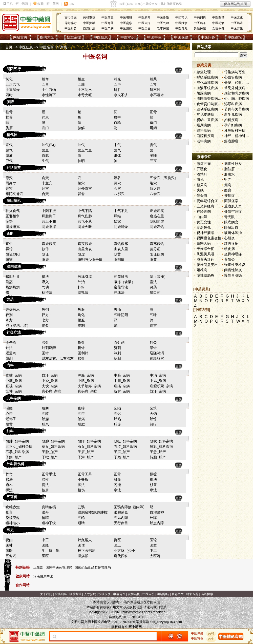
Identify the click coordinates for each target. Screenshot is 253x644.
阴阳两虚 (157, 221)
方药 (10, 299)
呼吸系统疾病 (207, 77)
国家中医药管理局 (59, 567)
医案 (153, 545)
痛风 (200, 180)
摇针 (81, 358)
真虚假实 (49, 244)
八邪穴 (119, 194)
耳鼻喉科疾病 (235, 130)
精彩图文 (178, 594)
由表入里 (121, 249)
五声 (117, 84)
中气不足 (121, 211)
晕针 (153, 348)
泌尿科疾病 (233, 104)
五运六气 (13, 84)
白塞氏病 (204, 243)
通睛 (81, 523)
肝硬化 (202, 169)
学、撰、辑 (51, 551)
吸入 (45, 282)
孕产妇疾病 (233, 125)
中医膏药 (108, 23)
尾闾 (153, 128)
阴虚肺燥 (121, 227)
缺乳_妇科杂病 (161, 446)
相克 (117, 79)
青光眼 (229, 217)
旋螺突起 (13, 518)
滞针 (45, 342)
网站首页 (20, 37)
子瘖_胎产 (86, 452)
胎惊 (153, 419)
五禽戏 (11, 556)
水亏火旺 (85, 95)
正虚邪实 (157, 211)
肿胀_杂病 (86, 375)
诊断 (10, 233)
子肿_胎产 (50, 452)
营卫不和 (49, 221)
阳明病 (119, 260)
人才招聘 (90, 594)
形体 (117, 155)
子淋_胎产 (86, 457)
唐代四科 (121, 556)
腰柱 (45, 479)
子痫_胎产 (14, 457)
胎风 (45, 424)
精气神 (12, 135)
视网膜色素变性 (209, 238)
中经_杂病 (50, 381)
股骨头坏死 (205, 259)
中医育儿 (181, 28)
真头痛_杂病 (88, 391)
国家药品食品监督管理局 (93, 567)
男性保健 (200, 28)
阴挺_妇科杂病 (125, 441)
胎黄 (9, 424)
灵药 (153, 287)
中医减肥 (126, 28)
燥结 (117, 216)
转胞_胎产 (158, 457)
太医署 (155, 556)
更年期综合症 (207, 201)
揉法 (9, 490)
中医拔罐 (89, 23)
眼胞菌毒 (121, 512)
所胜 (117, 90)
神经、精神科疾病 (238, 136)
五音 (45, 84)
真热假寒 (121, 244)
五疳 (81, 414)
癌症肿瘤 (231, 141)
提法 (45, 485)
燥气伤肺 (85, 216)
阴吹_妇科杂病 (161, 441)
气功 (45, 287)
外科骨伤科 (15, 464)
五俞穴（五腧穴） (164, 178)
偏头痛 (202, 196)
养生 (211, 639)
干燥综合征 (205, 249)
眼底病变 (231, 222)
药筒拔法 (121, 277)
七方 (45, 320)
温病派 (83, 556)
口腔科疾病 (205, 136)
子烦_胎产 (122, 457)
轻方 (45, 315)
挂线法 (119, 292)
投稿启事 (61, 594)
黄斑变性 (204, 222)
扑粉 (81, 287)
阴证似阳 (13, 254)
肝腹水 (229, 174)
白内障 (202, 217)
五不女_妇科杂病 (19, 446)
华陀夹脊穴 (14, 194)
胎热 (117, 419)
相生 (81, 79)
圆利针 (83, 353)
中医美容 (144, 28)
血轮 (117, 123)
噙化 (81, 315)
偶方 (153, 325)
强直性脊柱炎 (235, 265)
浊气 (81, 145)
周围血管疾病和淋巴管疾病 (218, 99)
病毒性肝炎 (233, 164)
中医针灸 (71, 28)
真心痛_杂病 (52, 391)
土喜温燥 (13, 90)
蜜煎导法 (121, 287)
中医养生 (237, 28)
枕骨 (9, 117)
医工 (117, 545)
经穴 (45, 188)
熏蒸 (9, 282)
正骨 (153, 112)
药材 (211, 633)
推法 (153, 479)
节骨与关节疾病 (237, 109)
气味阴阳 (121, 315)
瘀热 (9, 221)
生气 (45, 161)
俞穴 (45, 178)
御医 (117, 540)
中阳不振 (49, 211)
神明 (81, 161)
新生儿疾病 (233, 114)
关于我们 (46, 594)
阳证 (9, 260)
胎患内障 (157, 523)
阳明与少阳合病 (90, 260)
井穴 (9, 188)
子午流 (11, 342)
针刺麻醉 (49, 348)
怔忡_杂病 (14, 391)
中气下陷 (85, 211)
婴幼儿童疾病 (207, 120)
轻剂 (9, 315)
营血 (45, 150)
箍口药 (155, 292)
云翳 (81, 507)
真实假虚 (85, 244)
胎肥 (81, 424)
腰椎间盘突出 (207, 265)
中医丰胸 (108, 28)
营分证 (155, 249)
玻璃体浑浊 (233, 233)
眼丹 (45, 512)
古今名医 (71, 17)
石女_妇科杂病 (89, 446)
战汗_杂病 (158, 391)
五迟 (117, 414)
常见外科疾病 (235, 88)
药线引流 (85, 277)
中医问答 (208, 37)
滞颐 (9, 408)
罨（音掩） (159, 277)
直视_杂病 (14, 386)
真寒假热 (157, 244)
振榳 (153, 474)
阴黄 (117, 254)
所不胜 (155, 90)
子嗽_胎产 (50, 457)
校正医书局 (87, 551)
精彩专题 (192, 594)
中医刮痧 (126, 23)
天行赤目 (121, 523)
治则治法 (14, 266)
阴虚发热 (157, 227)
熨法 (45, 277)
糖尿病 (202, 185)
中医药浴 (237, 23)
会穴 (117, 188)
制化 (9, 79)
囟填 (153, 408)
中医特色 (154, 37)
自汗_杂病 (50, 375)
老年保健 (163, 28)
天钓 (153, 414)
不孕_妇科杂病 (17, 452)
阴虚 (81, 254)
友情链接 (134, 594)
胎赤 (117, 424)
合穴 (45, 194)
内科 (10, 365)
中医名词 (47, 47)
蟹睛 (45, 518)
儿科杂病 (14, 398)
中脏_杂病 (122, 375)
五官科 (12, 497)
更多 (179, 70)
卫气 (9, 161)
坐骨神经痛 (233, 254)
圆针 (45, 353)
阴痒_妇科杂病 (89, 441)
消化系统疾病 (207, 83)
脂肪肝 (229, 169)
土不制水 (85, 90)
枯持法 (47, 292)
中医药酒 (218, 23)
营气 (117, 150)
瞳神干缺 (49, 523)
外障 (153, 518)
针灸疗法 (14, 332)
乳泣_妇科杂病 (125, 446)
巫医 (45, 556)
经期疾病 (204, 125)
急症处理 (204, 72)
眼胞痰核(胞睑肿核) (93, 512)
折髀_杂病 (122, 391)
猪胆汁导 (13, 277)
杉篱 (153, 485)
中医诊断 (163, 17)
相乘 (153, 79)
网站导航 (163, 594)
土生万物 (49, 90)
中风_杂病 (158, 381)
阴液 (9, 155)
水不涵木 (157, 95)
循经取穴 (157, 358)
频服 (81, 320)
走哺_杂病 (14, 375)
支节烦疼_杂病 (89, 386)
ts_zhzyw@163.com (167, 622)
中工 (45, 540)
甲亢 (228, 180)
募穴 (117, 183)
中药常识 (181, 17)
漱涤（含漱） (124, 282)
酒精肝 (202, 174)
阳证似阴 (157, 254)
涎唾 (153, 155)
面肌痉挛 (231, 201)
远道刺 (11, 353)
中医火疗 (144, 23)
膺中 (117, 117)
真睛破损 (49, 507)
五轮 (81, 518)
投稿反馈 (104, 594)
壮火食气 (13, 211)
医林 (9, 545)
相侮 (45, 79)
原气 (9, 150)
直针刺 (119, 342)
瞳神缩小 (13, 523)
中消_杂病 (158, 375)
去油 (117, 309)
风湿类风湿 (205, 254)
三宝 (153, 161)
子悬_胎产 (158, 452)
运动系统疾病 (207, 109)
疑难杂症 (74, 37)
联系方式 (75, 594)
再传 (9, 249)
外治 (81, 282)
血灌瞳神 (157, 512)
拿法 (117, 490)
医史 (10, 530)
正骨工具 (85, 474)
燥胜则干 (49, 216)
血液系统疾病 (207, 88)
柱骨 (9, 112)
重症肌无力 (233, 206)
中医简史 (108, 17)
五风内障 (121, 518)
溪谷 (117, 178)
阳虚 (45, 260)
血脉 (45, 155)
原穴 (9, 178)
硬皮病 (229, 249)
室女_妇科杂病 (53, 446)
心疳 (9, 414)
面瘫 (228, 190)
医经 (45, 545)
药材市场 (89, 17)
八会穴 (155, 194)
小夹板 (83, 479)
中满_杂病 (14, 381)
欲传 (45, 249)
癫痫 (228, 185)
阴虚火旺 (85, 227)
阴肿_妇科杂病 (17, 441)
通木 (9, 485)
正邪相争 (13, 216)
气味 (153, 315)
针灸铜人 (85, 540)
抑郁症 (229, 196)
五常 (153, 84)
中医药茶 (200, 23)
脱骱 (117, 479)
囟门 (45, 128)
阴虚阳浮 (49, 227)
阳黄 (153, 260)
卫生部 (38, 567)
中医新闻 (144, 17)
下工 (153, 551)
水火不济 (121, 95)
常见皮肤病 (205, 114)
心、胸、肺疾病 (237, 99)
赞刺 (117, 348)
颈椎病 (202, 270)
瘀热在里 (157, 216)
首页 (9, 47)
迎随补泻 (157, 353)
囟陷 (117, 408)
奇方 (9, 320)
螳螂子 (11, 419)
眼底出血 (231, 227)
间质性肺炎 (233, 270)
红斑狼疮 (231, 243)
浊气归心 (49, 145)
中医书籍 (126, 17)
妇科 (10, 431)
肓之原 (155, 188)
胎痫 (45, 419)
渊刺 (117, 353)
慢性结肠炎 (205, 275)
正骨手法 (49, 474)
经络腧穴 (14, 168)
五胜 (81, 84)
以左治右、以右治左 (58, 358)
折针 (81, 348)
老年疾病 (204, 141)
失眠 (200, 190)
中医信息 (101, 37)
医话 (81, 545)
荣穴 (81, 183)
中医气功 (163, 23)
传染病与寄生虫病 (238, 72)
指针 (81, 342)
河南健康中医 (43, 576)
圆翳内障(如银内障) (129, 507)
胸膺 (9, 128)
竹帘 (9, 474)
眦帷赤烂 (13, 507)
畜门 (153, 123)
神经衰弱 (204, 211)
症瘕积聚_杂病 (161, 386)
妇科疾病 (231, 120)
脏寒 (45, 408)
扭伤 (81, 490)
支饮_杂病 (50, 386)
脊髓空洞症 (233, 211)
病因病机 (14, 201)
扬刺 (117, 358)
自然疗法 (89, 28)
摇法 (9, 479)
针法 (9, 348)
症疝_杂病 (122, 386)
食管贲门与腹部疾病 (213, 104)
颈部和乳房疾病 (237, 93)
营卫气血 (85, 150)
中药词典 (200, 17)
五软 (45, 414)
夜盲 (9, 512)
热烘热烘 (13, 287)
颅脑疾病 (204, 93)
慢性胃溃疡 (233, 275)
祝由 (9, 540)
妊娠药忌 (13, 309)
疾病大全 (47, 37)
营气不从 (85, 221)
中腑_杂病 (122, 381)
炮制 (81, 325)
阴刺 (9, 358)
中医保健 (181, 37)
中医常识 (128, 37)
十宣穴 (47, 183)
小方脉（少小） (126, 551)
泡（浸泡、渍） (18, 325)
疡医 (9, 551)
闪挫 (117, 485)
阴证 (45, 254)
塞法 (153, 282)
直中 (9, 244)
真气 (153, 145)
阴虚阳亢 (13, 227)
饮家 (117, 221)
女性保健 (218, 28)
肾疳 (153, 424)
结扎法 (83, 292)
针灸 (153, 342)
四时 (9, 95)
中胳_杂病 (86, 381)
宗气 (9, 145)
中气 (117, 145)
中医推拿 (181, 23)
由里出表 (85, 249)
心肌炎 (229, 238)
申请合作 (119, 594)
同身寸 (11, 183)
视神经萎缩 (205, 233)
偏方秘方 (71, 23)
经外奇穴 (85, 188)
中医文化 (237, 17)
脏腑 (10, 102)
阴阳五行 (14, 69)
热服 (81, 309)
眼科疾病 (204, 130)
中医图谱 (218, 17)
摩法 (153, 490)
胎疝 (81, 419)
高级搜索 (207, 594)
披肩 (45, 490)
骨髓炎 (229, 259)
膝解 (81, 128)
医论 (153, 540)
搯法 (81, 485)
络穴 (153, 183)
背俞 (81, 194)
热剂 (45, 309)
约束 (45, 117)
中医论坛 (235, 37)
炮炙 (45, 325)
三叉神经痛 (205, 206)
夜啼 (81, 408)
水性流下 (49, 95)
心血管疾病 (233, 77)
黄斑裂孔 (204, 227)
